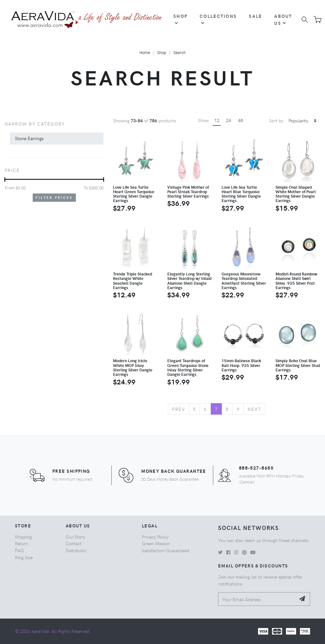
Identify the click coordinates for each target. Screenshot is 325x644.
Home (145, 52)
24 (229, 120)
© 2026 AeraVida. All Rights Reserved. (53, 631)
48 (241, 120)
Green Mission (156, 543)
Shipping (23, 537)
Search (179, 52)
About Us (283, 19)
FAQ (19, 550)
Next (254, 409)
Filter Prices (54, 197)
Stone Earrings (29, 138)
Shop (180, 19)
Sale (255, 16)
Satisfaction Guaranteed (166, 550)
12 (217, 120)
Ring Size (24, 557)
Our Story (75, 537)
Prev (179, 409)
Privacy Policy (155, 537)
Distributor (76, 550)
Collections (218, 19)
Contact (74, 543)
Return (22, 543)
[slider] (5, 180)
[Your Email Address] (257, 599)
